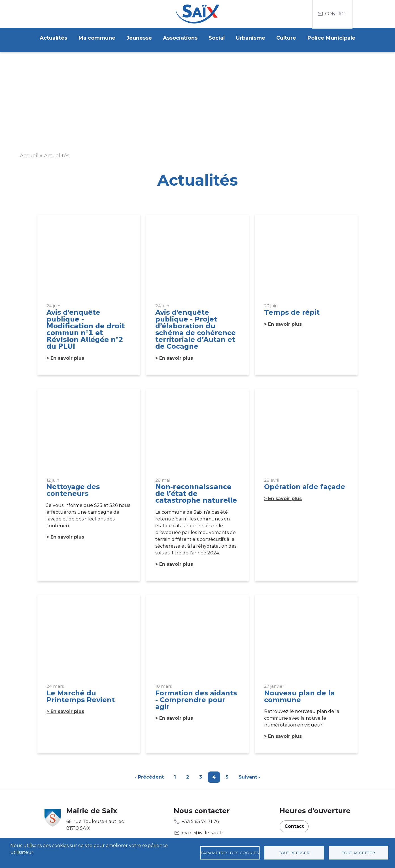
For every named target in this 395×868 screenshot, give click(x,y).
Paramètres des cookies (230, 853)
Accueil (29, 153)
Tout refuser (294, 853)
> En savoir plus (65, 355)
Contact (336, 14)
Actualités (49, 38)
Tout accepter (358, 853)
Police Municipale (336, 38)
